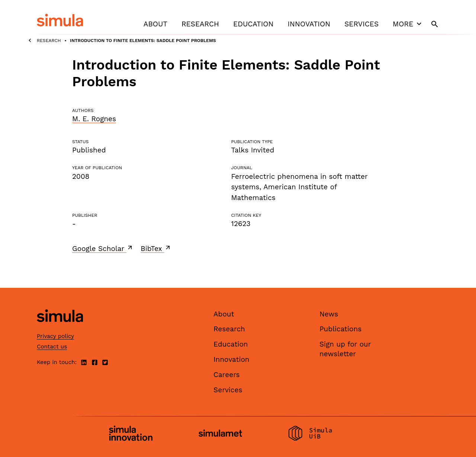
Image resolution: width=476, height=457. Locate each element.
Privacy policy (55, 336)
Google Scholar (103, 248)
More (408, 24)
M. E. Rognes (94, 119)
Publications (340, 329)
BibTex (156, 248)
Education (253, 24)
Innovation (309, 24)
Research (200, 24)
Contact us (52, 347)
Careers (227, 375)
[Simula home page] (60, 328)
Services (361, 24)
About (155, 24)
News (329, 314)
